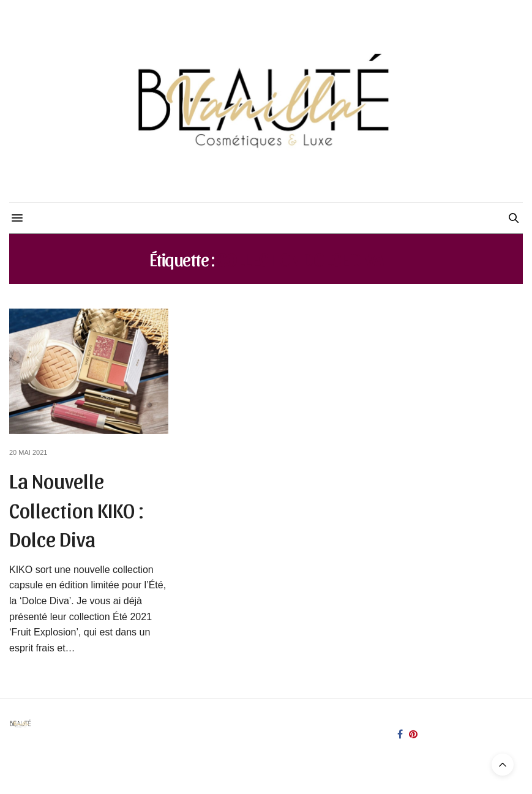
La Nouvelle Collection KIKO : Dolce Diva (77, 509)
